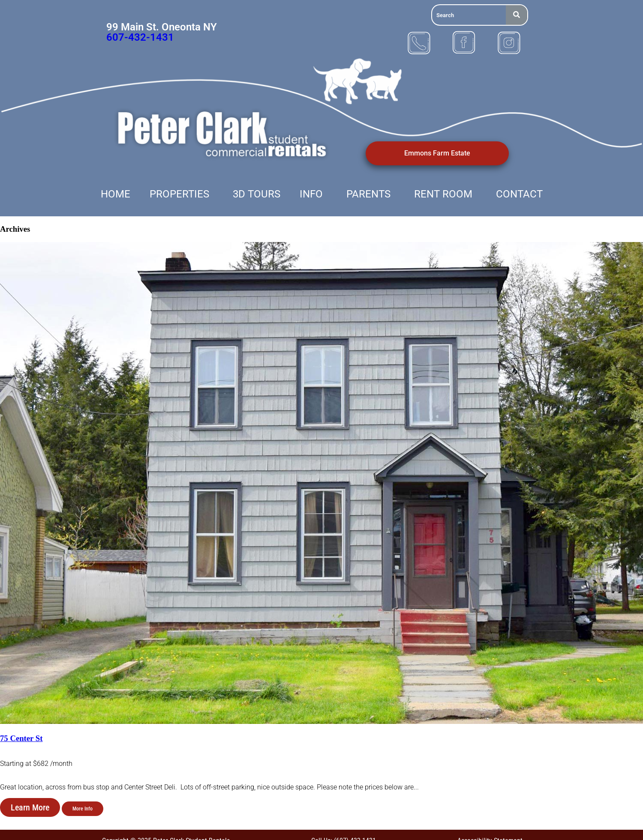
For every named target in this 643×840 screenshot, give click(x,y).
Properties (179, 194)
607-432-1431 (140, 37)
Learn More (30, 807)
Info (311, 194)
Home (116, 194)
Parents (368, 194)
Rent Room (443, 194)
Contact (519, 194)
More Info (83, 809)
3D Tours (257, 194)
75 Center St (21, 738)
